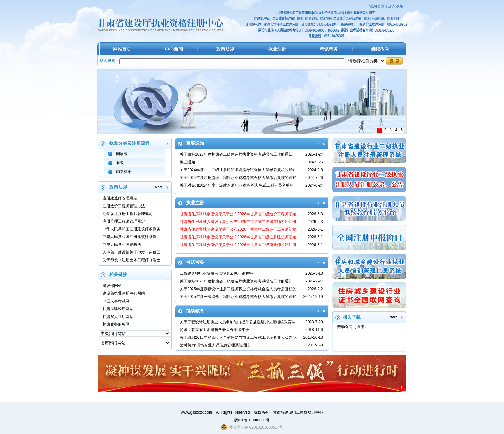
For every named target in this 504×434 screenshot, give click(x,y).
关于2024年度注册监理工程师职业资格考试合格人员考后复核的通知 (238, 178)
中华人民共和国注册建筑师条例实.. (133, 229)
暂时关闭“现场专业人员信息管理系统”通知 (216, 345)
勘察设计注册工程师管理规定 (128, 214)
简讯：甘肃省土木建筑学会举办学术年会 (214, 330)
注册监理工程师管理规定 (124, 221)
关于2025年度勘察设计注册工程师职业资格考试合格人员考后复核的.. (239, 289)
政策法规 (225, 49)
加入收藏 (396, 6)
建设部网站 (112, 286)
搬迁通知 (187, 162)
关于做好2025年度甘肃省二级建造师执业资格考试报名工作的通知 (236, 154)
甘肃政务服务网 (116, 324)
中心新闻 (174, 49)
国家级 (122, 154)
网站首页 (122, 49)
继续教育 (380, 49)
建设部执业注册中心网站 (124, 293)
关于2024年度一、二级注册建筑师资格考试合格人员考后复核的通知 (238, 170)
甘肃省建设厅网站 (118, 309)
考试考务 (329, 49)
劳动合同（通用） (353, 327)
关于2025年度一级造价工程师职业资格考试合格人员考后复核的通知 (238, 297)
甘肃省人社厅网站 (118, 317)
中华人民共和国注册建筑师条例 (130, 237)
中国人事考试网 (116, 301)
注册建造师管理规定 (120, 198)
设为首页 (377, 6)
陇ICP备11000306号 (252, 420)
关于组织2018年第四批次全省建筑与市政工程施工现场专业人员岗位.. (239, 337)
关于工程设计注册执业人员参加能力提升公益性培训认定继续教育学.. (239, 322)
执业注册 (277, 49)
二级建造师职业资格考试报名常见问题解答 (216, 273)
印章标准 (124, 172)
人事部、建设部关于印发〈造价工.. (133, 252)
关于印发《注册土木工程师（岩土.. (133, 260)
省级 (120, 163)
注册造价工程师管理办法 (124, 206)
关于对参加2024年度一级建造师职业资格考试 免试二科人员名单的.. (238, 185)
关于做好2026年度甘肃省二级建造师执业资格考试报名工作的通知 (236, 281)
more (159, 187)
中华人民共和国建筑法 (122, 245)
